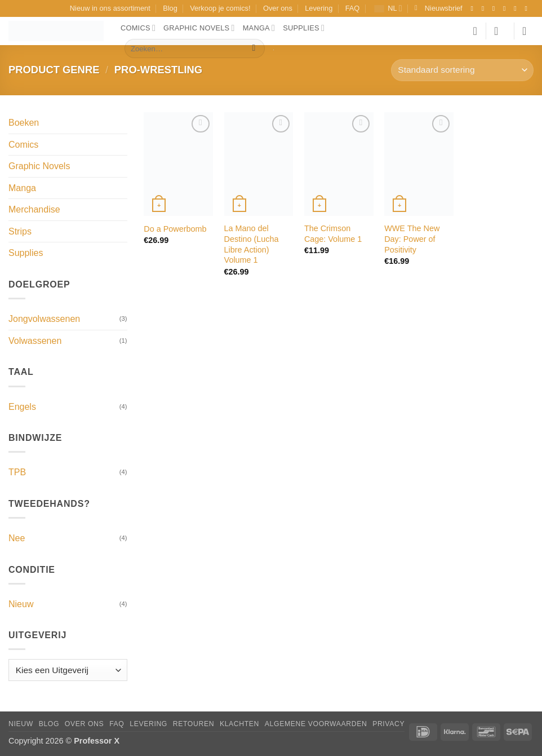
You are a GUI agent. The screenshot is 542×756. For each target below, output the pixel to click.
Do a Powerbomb (175, 229)
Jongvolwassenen (44, 319)
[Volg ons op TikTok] (496, 8)
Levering (319, 8)
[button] (439, 8)
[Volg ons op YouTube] (528, 8)
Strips (20, 231)
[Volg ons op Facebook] (474, 8)
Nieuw (21, 604)
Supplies (304, 28)
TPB (17, 472)
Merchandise (34, 209)
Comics (138, 28)
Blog (170, 8)
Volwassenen (35, 341)
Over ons (278, 8)
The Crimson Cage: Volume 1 (333, 234)
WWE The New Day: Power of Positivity (412, 239)
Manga (259, 28)
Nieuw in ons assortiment (110, 8)
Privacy (388, 724)
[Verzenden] (254, 48)
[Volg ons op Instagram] (485, 8)
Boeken (24, 123)
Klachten (239, 724)
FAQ (353, 8)
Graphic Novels (199, 28)
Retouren (194, 724)
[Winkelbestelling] (462, 70)
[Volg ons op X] (507, 8)
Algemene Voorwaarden (316, 724)
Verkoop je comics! (220, 8)
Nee (17, 538)
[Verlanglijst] (475, 31)
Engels (22, 407)
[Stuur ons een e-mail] (517, 8)
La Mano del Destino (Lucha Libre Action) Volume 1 (252, 244)
